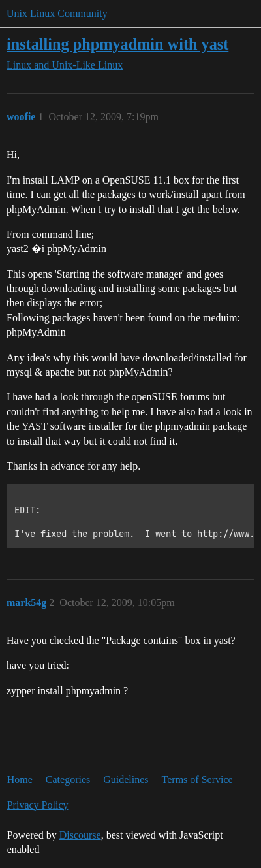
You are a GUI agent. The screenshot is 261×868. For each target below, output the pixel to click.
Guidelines (126, 780)
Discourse (80, 835)
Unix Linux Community (57, 13)
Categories (68, 780)
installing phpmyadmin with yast (117, 44)
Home (20, 780)
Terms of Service (197, 780)
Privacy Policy (38, 805)
